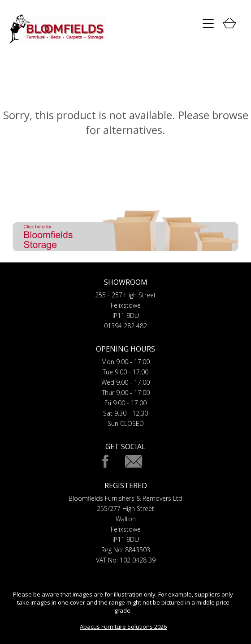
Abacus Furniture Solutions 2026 (123, 627)
